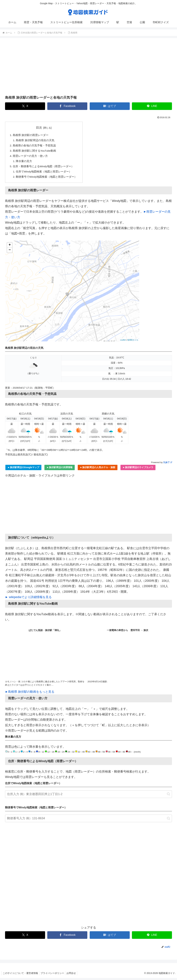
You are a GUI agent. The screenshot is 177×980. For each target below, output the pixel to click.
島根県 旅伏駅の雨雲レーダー (31, 135)
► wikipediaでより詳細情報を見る (28, 599)
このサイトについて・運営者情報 (21, 975)
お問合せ (74, 975)
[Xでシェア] (25, 106)
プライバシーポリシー (54, 975)
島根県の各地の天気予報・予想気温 (34, 146)
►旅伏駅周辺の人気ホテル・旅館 (98, 469)
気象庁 (168, 464)
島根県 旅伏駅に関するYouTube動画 (35, 151)
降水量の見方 (24, 162)
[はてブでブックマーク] (110, 106)
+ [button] (10, 247)
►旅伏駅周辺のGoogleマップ (23, 469)
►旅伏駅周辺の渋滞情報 (60, 469)
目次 (39, 128)
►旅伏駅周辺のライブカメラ (138, 469)
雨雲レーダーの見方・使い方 (30, 157)
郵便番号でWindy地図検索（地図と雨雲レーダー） (47, 179)
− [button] (10, 252)
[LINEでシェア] (152, 106)
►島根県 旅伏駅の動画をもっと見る (30, 694)
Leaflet (123, 342)
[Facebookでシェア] (67, 106)
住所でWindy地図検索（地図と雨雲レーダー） (44, 173)
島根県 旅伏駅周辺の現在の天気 (35, 141)
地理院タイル (133, 342)
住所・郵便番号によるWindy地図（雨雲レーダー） (43, 168)
